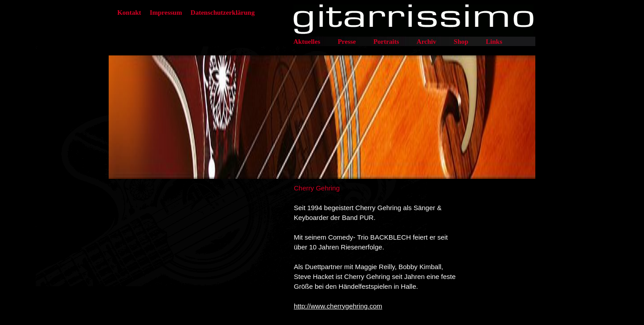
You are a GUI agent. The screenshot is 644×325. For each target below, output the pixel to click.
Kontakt (129, 13)
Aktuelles (307, 42)
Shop (461, 42)
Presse (347, 42)
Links (494, 42)
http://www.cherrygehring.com (338, 306)
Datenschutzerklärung (222, 13)
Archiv (427, 42)
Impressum (166, 13)
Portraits (386, 42)
